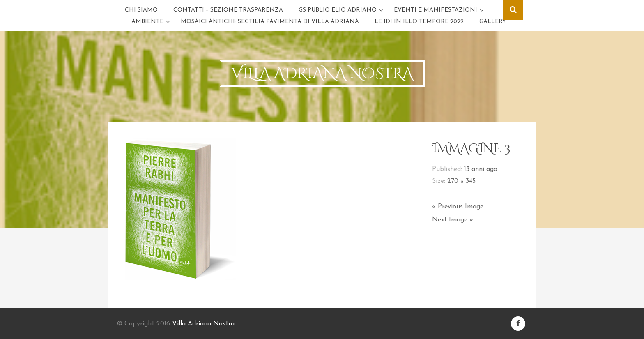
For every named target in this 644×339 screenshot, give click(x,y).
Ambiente (147, 22)
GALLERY (493, 22)
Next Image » (453, 220)
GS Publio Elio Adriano (338, 10)
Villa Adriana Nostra (203, 324)
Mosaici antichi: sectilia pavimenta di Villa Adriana (270, 22)
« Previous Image (458, 207)
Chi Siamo (141, 10)
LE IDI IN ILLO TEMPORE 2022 (419, 22)
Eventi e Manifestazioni (436, 10)
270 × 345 (461, 181)
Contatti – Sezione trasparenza (228, 10)
